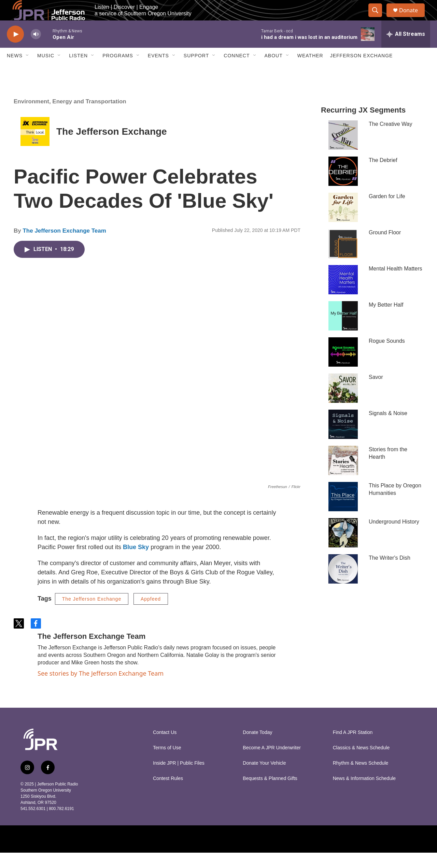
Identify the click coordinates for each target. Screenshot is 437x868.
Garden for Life (387, 212)
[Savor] (343, 403)
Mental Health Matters (396, 284)
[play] (15, 50)
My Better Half (386, 320)
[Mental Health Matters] (343, 295)
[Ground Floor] (343, 259)
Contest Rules (168, 794)
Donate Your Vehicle (264, 778)
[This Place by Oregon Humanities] (343, 512)
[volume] (36, 50)
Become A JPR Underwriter (272, 763)
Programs (118, 71)
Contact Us (165, 748)
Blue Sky (136, 562)
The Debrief (383, 175)
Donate (413, 18)
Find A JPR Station (353, 748)
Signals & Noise (388, 429)
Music (46, 71)
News (15, 71)
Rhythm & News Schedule (361, 778)
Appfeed (151, 614)
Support (196, 71)
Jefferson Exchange (362, 71)
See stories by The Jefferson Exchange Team (101, 689)
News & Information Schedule (364, 794)
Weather (310, 71)
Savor (376, 392)
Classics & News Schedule (361, 763)
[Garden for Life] (343, 223)
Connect (237, 71)
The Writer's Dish (390, 573)
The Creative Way (390, 139)
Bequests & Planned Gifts (270, 794)
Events (158, 71)
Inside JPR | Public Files (179, 778)
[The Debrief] (343, 187)
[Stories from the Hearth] (343, 476)
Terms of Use (167, 763)
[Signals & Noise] (343, 440)
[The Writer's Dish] (343, 584)
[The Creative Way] (343, 150)
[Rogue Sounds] (343, 367)
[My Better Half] (343, 331)
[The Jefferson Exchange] (35, 147)
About (274, 71)
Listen (78, 71)
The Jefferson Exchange (112, 147)
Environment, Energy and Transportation (70, 117)
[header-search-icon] (378, 18)
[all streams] (406, 49)
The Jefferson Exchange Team (64, 246)
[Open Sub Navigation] (28, 71)
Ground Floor (385, 248)
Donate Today (257, 748)
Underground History (394, 537)
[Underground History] (343, 548)
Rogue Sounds (387, 356)
